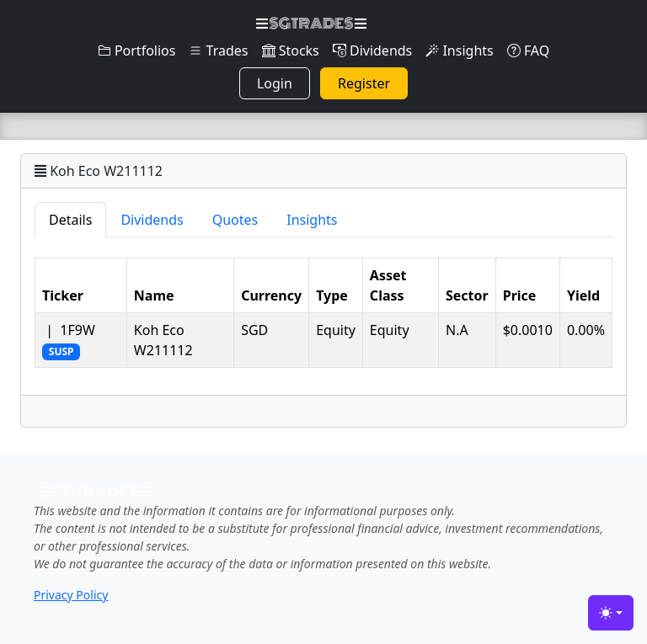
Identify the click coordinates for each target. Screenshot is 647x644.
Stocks (291, 51)
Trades (218, 51)
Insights (459, 51)
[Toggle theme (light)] (611, 613)
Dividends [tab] (152, 220)
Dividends (372, 51)
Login (275, 83)
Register (364, 83)
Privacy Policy (71, 595)
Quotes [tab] (235, 220)
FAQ (529, 51)
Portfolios (137, 51)
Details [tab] (70, 220)
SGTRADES (311, 24)
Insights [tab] (312, 220)
